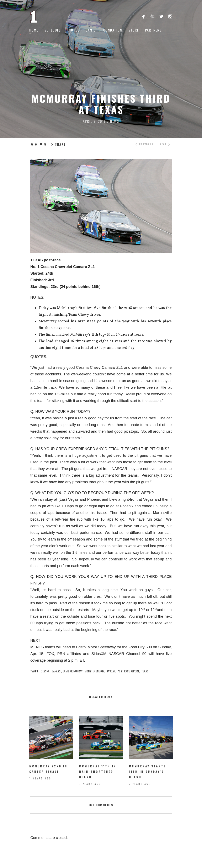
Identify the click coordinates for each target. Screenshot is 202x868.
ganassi (56, 671)
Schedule (52, 30)
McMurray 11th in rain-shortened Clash (98, 771)
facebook (143, 16)
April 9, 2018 (94, 121)
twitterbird (161, 16)
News (115, 121)
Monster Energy (94, 671)
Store (134, 30)
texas (145, 671)
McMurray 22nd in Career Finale (48, 769)
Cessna (45, 671)
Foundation (112, 30)
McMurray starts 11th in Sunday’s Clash (148, 771)
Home (34, 30)
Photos (73, 30)
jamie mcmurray (73, 671)
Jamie (91, 30)
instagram (170, 16)
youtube (152, 16)
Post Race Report (128, 671)
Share (60, 144)
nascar (111, 671)
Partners (153, 30)
